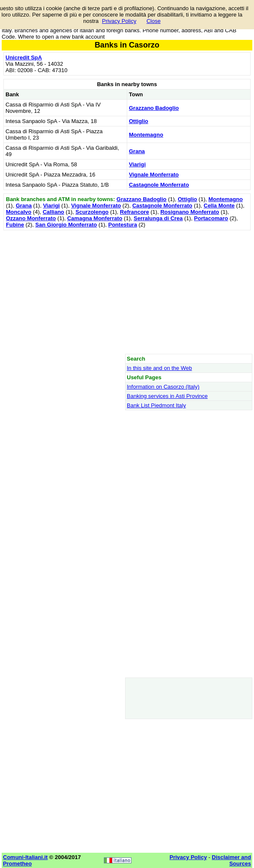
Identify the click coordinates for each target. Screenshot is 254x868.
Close (153, 21)
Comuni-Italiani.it (25, 857)
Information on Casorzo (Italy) (163, 387)
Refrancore (135, 212)
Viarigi (137, 164)
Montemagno (146, 135)
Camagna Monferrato (95, 218)
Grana (137, 151)
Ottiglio (139, 121)
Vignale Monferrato (154, 175)
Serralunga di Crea (158, 218)
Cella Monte (219, 206)
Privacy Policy (119, 21)
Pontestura (123, 225)
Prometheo (17, 864)
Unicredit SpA (24, 57)
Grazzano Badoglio (154, 108)
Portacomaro (211, 218)
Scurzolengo (92, 212)
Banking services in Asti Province (167, 396)
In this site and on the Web (159, 368)
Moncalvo (19, 212)
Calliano (54, 212)
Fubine (15, 225)
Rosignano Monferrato (190, 212)
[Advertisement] (127, 292)
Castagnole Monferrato (159, 185)
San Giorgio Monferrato (66, 225)
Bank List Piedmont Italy (156, 405)
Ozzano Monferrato (31, 218)
